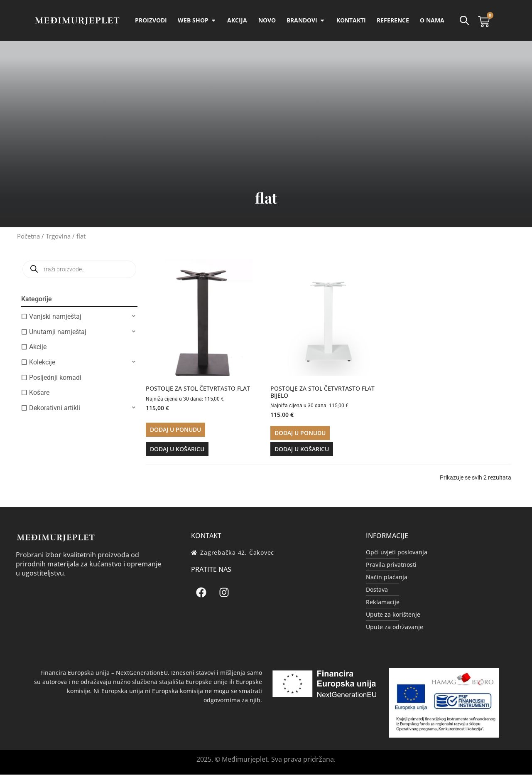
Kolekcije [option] (42, 363)
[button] (79, 317)
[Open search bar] (464, 20)
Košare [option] (39, 393)
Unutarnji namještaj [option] (58, 332)
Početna (28, 236)
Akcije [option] (38, 347)
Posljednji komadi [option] (55, 378)
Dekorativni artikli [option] (55, 408)
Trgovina (58, 236)
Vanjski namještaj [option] (55, 317)
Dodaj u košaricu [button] (177, 449)
